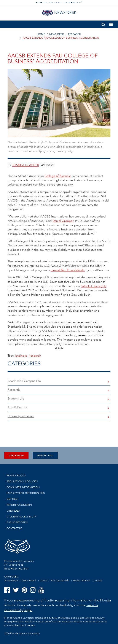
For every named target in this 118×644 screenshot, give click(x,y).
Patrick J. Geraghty (93, 286)
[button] (103, 24)
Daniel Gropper (63, 221)
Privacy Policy (16, 476)
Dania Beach (29, 581)
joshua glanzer (26, 165)
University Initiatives (21, 416)
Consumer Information (23, 487)
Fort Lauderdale (60, 581)
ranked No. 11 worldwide (68, 270)
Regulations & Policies (22, 481)
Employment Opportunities (26, 493)
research (35, 356)
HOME (41, 34)
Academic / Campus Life (24, 381)
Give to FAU (45, 455)
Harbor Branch (82, 581)
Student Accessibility (22, 517)
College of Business (58, 176)
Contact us (14, 528)
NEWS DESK (57, 34)
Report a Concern (19, 505)
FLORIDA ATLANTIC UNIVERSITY (59, 3)
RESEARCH (75, 34)
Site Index (13, 511)
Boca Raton (11, 581)
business (21, 356)
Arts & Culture (17, 407)
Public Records (17, 522)
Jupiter (98, 581)
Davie (44, 581)
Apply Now (16, 455)
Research (14, 390)
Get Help (12, 499)
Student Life (16, 399)
